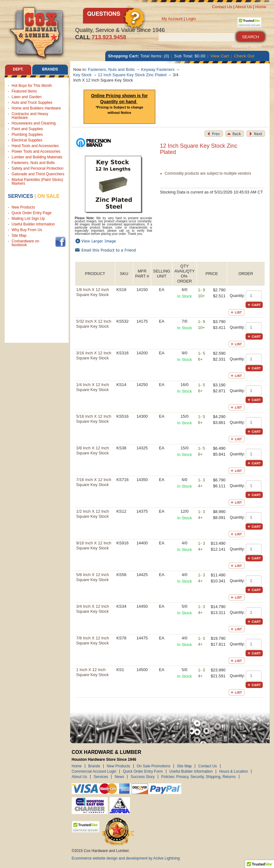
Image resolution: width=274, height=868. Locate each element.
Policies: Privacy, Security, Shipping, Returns (199, 777)
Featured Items (24, 91)
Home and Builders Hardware (36, 108)
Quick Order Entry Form (143, 771)
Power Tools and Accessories (36, 151)
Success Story (143, 777)
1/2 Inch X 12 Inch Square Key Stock (93, 514)
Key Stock (83, 75)
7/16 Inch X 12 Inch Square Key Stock (94, 482)
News (119, 777)
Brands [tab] (50, 70)
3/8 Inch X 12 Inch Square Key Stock (93, 450)
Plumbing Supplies (27, 135)
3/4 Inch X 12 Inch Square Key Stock (93, 609)
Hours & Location (234, 771)
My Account (172, 19)
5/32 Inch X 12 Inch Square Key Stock (94, 324)
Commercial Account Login (94, 771)
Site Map (19, 236)
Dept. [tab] (18, 70)
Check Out (244, 56)
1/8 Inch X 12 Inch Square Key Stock (93, 292)
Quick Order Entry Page (31, 213)
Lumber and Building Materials (37, 157)
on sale (48, 196)
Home (261, 7)
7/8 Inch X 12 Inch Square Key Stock (93, 640)
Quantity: (237, 296)
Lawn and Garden (26, 97)
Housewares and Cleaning (34, 123)
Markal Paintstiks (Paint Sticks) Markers (37, 182)
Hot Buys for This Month (32, 86)
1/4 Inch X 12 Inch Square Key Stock (93, 387)
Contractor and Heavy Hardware (30, 116)
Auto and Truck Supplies (32, 103)
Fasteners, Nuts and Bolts (33, 163)
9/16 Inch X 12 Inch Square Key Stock (94, 545)
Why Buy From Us (27, 230)
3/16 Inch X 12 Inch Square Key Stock (94, 355)
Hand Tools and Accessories (35, 146)
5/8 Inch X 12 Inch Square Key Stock (93, 577)
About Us (243, 7)
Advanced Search (247, 46)
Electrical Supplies (27, 140)
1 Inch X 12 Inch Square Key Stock (92, 672)
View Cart (220, 56)
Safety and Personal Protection (37, 168)
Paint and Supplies (27, 129)
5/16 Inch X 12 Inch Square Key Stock (94, 419)
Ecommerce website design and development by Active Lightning (126, 858)
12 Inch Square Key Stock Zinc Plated (132, 75)
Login (191, 19)
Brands (94, 766)
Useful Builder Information (33, 224)
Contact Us (222, 7)
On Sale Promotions (154, 766)
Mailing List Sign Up (28, 219)
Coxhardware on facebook (25, 243)
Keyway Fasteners (158, 69)
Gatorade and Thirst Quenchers (38, 174)
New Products (23, 207)
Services (21, 196)
